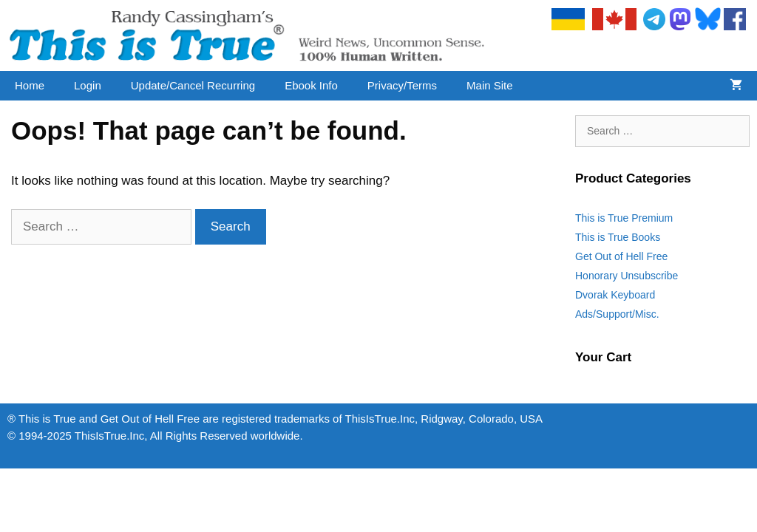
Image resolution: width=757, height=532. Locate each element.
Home (30, 85)
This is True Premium (624, 218)
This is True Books (618, 237)
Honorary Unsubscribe (627, 276)
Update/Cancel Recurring (193, 85)
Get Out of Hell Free (621, 256)
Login (88, 85)
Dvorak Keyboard (615, 295)
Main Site (490, 85)
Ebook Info (311, 85)
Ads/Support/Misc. (617, 314)
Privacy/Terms (402, 85)
